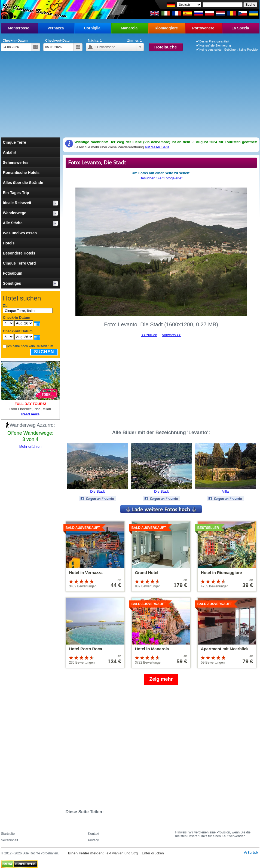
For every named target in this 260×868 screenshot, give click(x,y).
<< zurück (149, 335)
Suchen (44, 352)
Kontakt (94, 834)
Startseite (8, 834)
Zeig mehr (161, 679)
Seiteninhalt (10, 840)
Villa (225, 491)
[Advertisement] (130, 97)
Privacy (94, 840)
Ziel (6, 306)
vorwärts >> (172, 335)
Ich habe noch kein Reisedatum (30, 346)
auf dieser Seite (157, 147)
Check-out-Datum (59, 41)
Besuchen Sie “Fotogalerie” (161, 178)
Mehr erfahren (30, 447)
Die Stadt (97, 491)
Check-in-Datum (15, 41)
